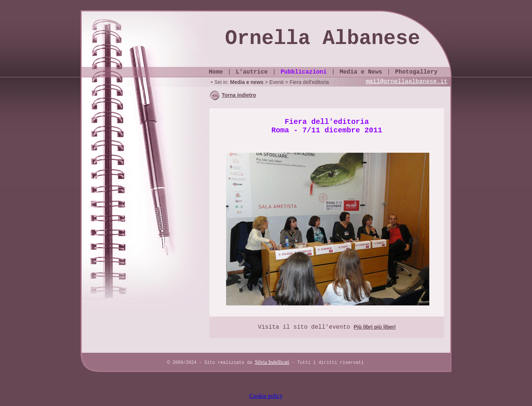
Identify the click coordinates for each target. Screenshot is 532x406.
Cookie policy (266, 396)
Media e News (361, 72)
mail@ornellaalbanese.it (407, 82)
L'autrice (252, 72)
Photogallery (416, 72)
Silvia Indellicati (272, 362)
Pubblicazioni (303, 72)
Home (216, 72)
